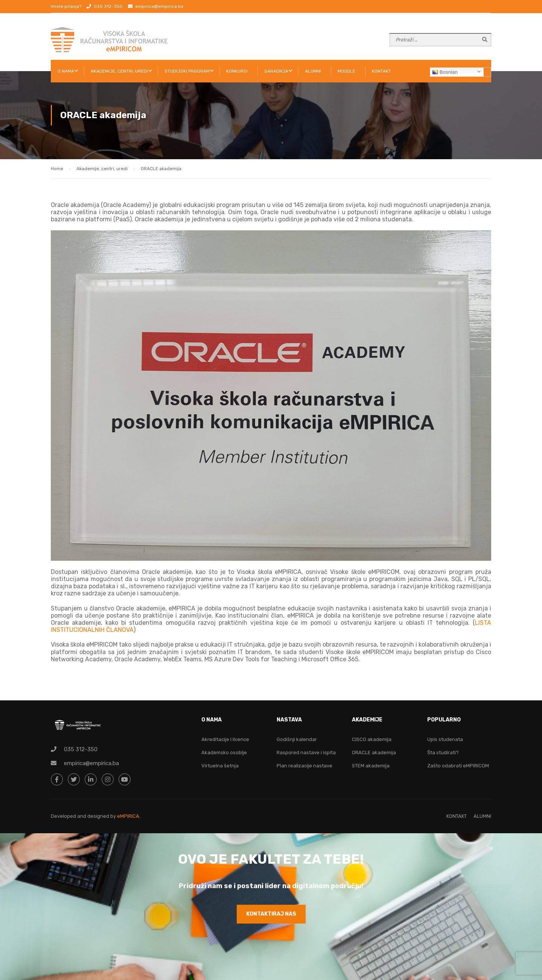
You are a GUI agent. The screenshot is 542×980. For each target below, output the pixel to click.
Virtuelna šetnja (220, 766)
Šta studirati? (443, 752)
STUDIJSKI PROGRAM (187, 71)
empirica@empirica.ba (159, 6)
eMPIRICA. (129, 816)
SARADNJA (276, 71)
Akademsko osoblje (224, 752)
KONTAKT (381, 71)
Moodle (346, 71)
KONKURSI (237, 71)
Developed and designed (81, 816)
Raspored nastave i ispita (306, 752)
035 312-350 (108, 6)
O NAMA (66, 71)
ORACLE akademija (374, 752)
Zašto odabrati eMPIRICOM (458, 766)
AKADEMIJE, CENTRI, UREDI (119, 71)
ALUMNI (313, 71)
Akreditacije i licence (225, 739)
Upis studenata (445, 739)
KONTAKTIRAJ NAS (271, 914)
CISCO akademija (372, 739)
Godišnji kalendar (297, 739)
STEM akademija (371, 766)
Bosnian (445, 72)
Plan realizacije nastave (304, 766)
